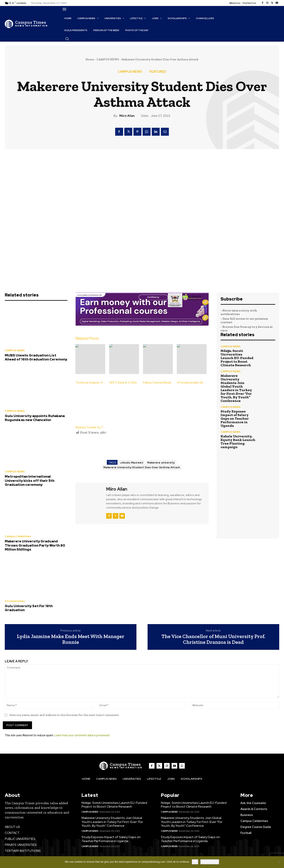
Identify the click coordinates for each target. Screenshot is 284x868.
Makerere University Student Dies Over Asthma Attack (142, 467)
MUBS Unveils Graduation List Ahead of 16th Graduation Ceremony (36, 357)
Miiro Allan (127, 116)
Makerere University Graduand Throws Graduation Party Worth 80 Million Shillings (35, 545)
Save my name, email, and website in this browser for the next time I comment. (64, 715)
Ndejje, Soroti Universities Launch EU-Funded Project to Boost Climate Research (237, 358)
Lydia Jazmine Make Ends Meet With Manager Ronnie (71, 639)
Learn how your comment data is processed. (82, 735)
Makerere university (161, 463)
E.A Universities (15, 601)
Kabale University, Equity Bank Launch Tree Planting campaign (238, 442)
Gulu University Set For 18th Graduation (29, 608)
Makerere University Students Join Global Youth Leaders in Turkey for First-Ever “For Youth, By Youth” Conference (236, 388)
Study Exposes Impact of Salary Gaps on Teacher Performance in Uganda (235, 418)
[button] (67, 39)
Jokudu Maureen (132, 463)
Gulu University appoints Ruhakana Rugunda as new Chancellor (35, 418)
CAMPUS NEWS (108, 59)
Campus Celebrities (18, 536)
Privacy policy (210, 862)
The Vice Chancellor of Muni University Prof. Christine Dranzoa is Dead (213, 639)
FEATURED (158, 72)
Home (90, 59)
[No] (279, 862)
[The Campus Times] (26, 24)
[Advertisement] (148, 446)
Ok (195, 862)
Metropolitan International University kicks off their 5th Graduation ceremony (30, 481)
